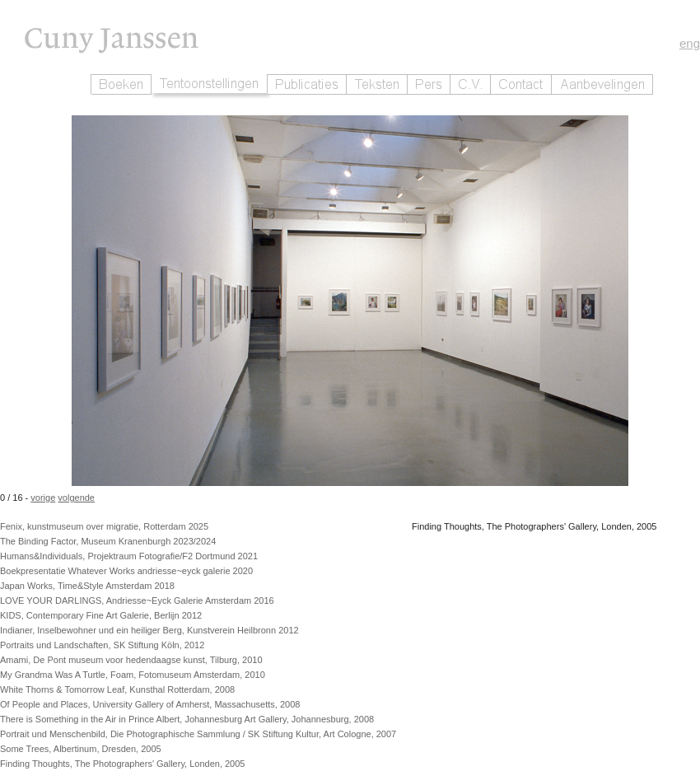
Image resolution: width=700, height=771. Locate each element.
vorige (43, 498)
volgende (76, 498)
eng (690, 43)
